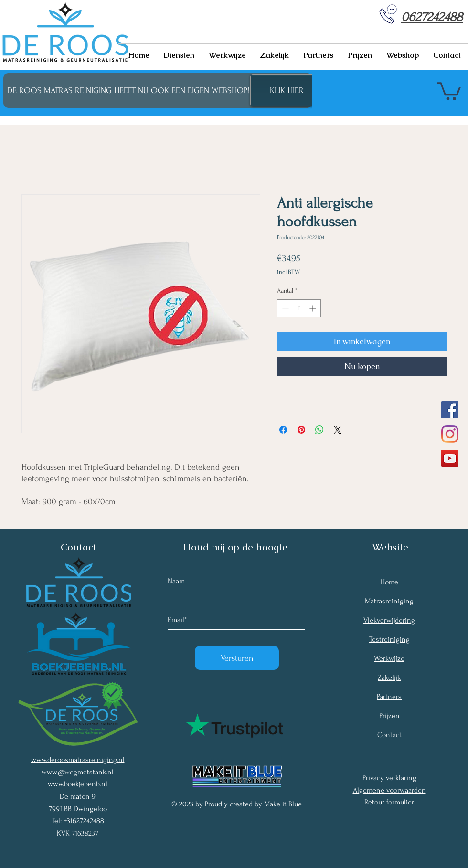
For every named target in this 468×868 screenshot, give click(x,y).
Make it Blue (283, 804)
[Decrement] (284, 308)
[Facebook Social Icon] (450, 410)
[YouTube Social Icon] (450, 458)
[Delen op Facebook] (283, 430)
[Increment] (314, 308)
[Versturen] (237, 658)
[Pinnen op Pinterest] (301, 430)
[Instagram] (450, 434)
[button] (179, 55)
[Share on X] (338, 430)
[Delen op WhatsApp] (319, 430)
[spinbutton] (299, 308)
